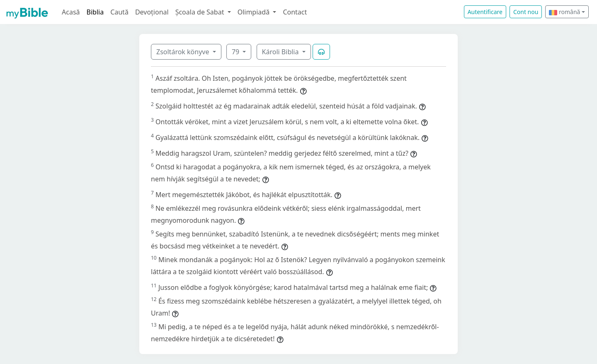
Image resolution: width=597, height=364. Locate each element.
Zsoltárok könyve (184, 52)
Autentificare (485, 12)
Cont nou (526, 12)
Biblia (95, 12)
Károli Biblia (281, 52)
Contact (295, 12)
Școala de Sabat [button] (201, 12)
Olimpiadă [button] (255, 12)
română (564, 12)
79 (236, 52)
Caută (119, 12)
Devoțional (152, 12)
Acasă (71, 12)
